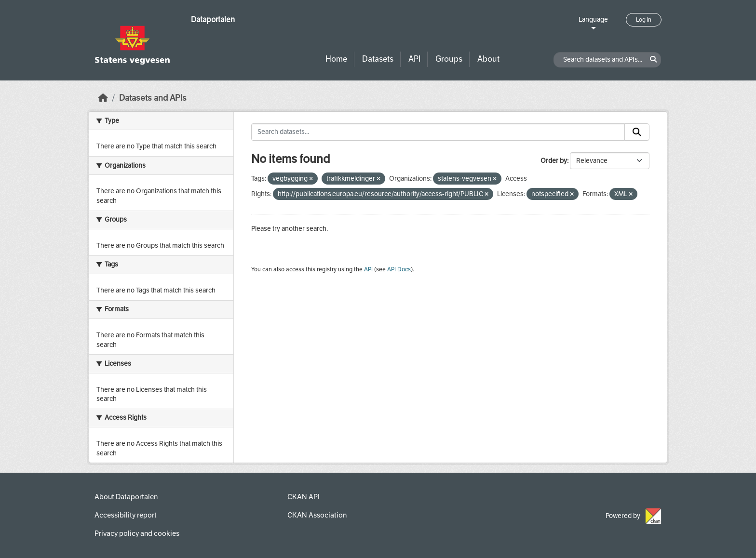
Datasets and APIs (153, 98)
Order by (554, 161)
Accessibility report (126, 515)
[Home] (103, 98)
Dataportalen (213, 20)
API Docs (399, 269)
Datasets (378, 59)
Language (593, 20)
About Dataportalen (126, 497)
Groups (449, 59)
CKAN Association (317, 515)
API (414, 59)
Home (336, 59)
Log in (644, 20)
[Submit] (637, 132)
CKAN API (304, 497)
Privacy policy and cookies (137, 533)
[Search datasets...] (438, 132)
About (488, 59)
